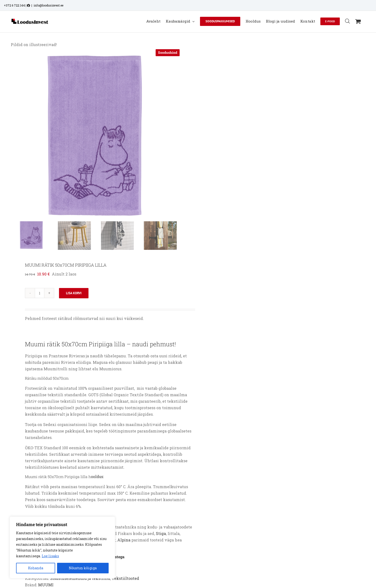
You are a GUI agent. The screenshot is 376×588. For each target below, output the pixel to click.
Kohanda (36, 568)
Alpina (124, 540)
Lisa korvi (74, 293)
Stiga (161, 533)
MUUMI (46, 585)
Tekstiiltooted (125, 578)
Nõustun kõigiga (83, 568)
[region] (62, 547)
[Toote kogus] (40, 293)
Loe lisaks (50, 556)
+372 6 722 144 (14, 5)
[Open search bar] (347, 21)
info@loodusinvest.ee (48, 5)
